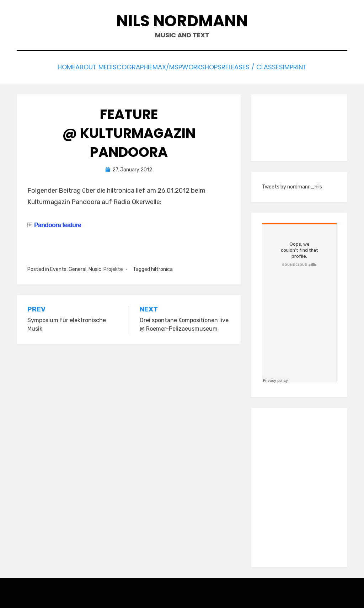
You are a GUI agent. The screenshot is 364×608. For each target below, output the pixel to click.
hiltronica (162, 268)
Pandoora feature (54, 223)
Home (44, 66)
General (77, 268)
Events (58, 268)
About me (77, 66)
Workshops (210, 66)
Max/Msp (168, 66)
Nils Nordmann (182, 21)
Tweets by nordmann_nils (292, 185)
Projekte (113, 268)
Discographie (122, 66)
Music (95, 268)
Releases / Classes (266, 66)
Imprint (316, 66)
